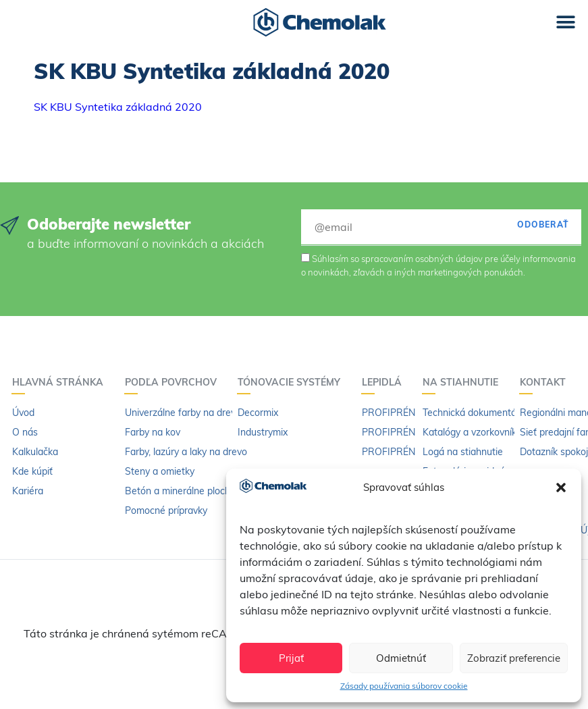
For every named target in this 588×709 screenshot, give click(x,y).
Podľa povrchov (174, 382)
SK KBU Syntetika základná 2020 (118, 107)
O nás (25, 432)
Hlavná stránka (61, 382)
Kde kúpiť (32, 471)
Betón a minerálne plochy (180, 491)
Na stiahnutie (464, 382)
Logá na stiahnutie (463, 452)
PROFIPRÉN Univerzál (410, 413)
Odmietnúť (401, 658)
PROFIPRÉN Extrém (405, 432)
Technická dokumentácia (476, 413)
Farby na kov (153, 432)
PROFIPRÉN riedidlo (405, 452)
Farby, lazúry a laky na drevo (186, 452)
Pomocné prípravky (166, 510)
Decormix (258, 413)
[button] (561, 488)
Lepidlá (385, 382)
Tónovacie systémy (292, 382)
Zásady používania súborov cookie (404, 686)
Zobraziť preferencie (514, 658)
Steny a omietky (160, 471)
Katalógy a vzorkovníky (472, 432)
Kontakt (546, 382)
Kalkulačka (35, 452)
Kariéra (28, 491)
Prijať (291, 658)
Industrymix (263, 432)
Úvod (23, 413)
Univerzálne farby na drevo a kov (196, 413)
